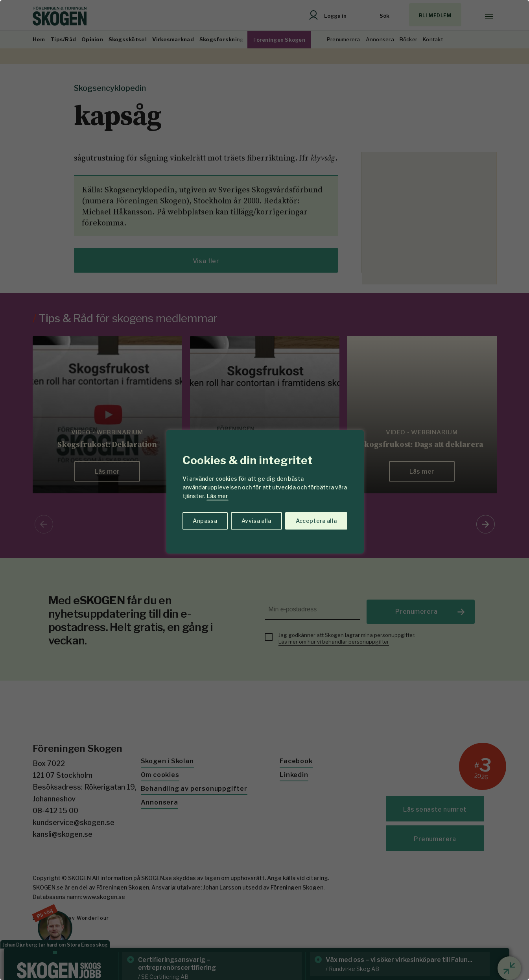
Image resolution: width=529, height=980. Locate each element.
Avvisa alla (256, 521)
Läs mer (217, 496)
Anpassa (205, 521)
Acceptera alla (316, 521)
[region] (264, 490)
